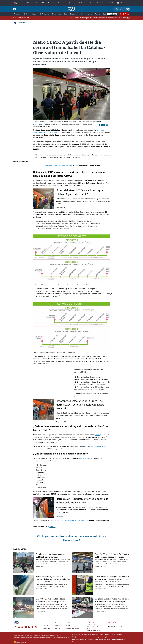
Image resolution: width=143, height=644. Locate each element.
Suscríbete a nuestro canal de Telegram (58, 166)
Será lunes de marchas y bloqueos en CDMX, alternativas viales (52, 555)
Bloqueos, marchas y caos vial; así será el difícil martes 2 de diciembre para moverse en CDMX (112, 600)
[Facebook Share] (100, 125)
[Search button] (128, 9)
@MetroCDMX (80, 372)
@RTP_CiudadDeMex (83, 379)
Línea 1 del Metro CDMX (98, 446)
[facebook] (33, 627)
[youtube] (26, 627)
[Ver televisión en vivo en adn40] (124, 14)
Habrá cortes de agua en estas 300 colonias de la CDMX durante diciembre (53, 578)
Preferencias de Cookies (91, 634)
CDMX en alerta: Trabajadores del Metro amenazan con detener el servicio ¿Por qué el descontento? (112, 578)
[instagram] (19, 627)
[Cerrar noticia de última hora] (128, 18)
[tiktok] (22, 627)
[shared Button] (107, 125)
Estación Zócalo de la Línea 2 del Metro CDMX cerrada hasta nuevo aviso (112, 555)
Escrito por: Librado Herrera (41, 126)
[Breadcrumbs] (16, 23)
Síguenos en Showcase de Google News (70, 520)
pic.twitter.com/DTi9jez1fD (95, 389)
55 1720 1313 (111, 627)
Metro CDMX (84, 458)
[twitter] (16, 627)
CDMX (52, 526)
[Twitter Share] (104, 125)
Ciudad (41, 125)
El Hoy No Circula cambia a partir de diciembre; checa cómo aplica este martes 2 (52, 600)
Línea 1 (97, 435)
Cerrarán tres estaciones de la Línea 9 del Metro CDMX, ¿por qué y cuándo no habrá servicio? (80, 405)
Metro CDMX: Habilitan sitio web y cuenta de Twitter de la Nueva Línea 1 (82, 501)
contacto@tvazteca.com (115, 625)
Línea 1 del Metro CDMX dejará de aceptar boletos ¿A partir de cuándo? (80, 192)
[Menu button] (22, 9)
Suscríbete (112, 14)
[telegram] (29, 627)
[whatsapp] (36, 627)
